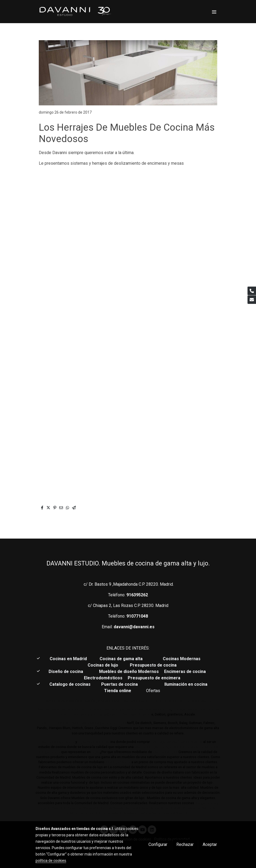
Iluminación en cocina (186, 684)
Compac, (130, 714)
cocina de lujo (146, 747)
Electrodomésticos (104, 678)
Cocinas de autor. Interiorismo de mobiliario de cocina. (167, 701)
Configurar (158, 844)
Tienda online (118, 691)
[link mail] (252, 300)
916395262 (137, 595)
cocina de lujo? (165, 752)
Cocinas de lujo (103, 665)
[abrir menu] (214, 12)
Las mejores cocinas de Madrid (176, 742)
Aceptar (210, 844)
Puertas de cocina (120, 684)
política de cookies (51, 861)
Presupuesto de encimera (154, 678)
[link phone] (252, 291)
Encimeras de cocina (186, 671)
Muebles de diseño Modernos (129, 671)
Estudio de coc (98, 742)
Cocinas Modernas (182, 659)
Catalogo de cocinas (71, 684)
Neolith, (116, 714)
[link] (75, 12)
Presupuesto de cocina (153, 665)
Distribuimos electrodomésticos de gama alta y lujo (83, 723)
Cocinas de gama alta (123, 659)
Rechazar (185, 844)
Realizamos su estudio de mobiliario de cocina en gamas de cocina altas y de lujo (104, 709)
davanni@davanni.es (134, 627)
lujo (81, 742)
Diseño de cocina (69, 671)
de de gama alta (118, 762)
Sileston (145, 714)
